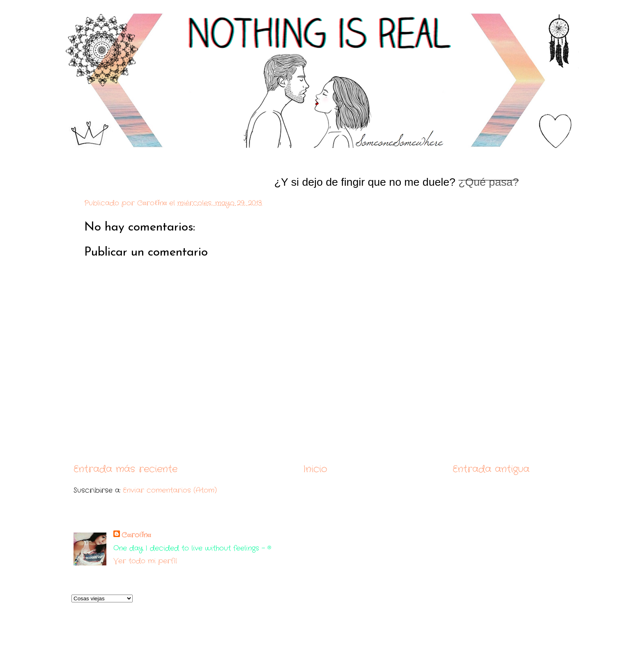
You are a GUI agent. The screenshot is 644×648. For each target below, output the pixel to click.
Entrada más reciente (125, 469)
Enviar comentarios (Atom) (170, 490)
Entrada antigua (491, 469)
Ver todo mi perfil (145, 561)
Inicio (315, 469)
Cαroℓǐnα (136, 535)
